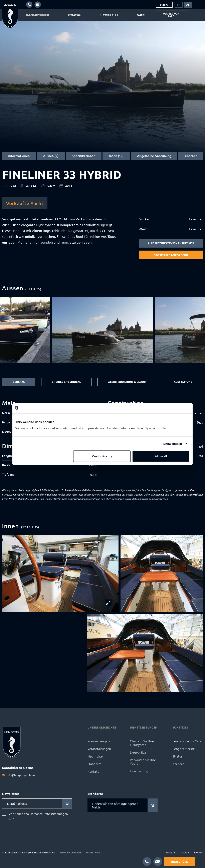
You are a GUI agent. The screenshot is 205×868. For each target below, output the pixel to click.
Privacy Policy (93, 853)
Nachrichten (96, 757)
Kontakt (93, 772)
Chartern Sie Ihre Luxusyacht (142, 743)
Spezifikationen (84, 156)
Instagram (171, 853)
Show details (173, 443)
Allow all (161, 456)
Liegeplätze (138, 753)
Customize (102, 456)
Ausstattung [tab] (183, 382)
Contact (191, 156)
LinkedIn (185, 853)
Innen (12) (116, 156)
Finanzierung (139, 771)
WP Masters (48, 853)
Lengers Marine (184, 749)
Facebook (198, 853)
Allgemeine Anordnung (154, 156)
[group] (103, 330)
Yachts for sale (171, 15)
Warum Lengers (99, 741)
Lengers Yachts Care (187, 741)
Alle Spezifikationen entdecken (171, 243)
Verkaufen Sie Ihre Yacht (143, 762)
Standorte (94, 764)
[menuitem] (179, 5)
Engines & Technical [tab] (65, 382)
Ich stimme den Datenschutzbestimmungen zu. (38, 816)
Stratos (178, 757)
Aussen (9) (51, 156)
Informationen (19, 156)
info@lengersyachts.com (22, 775)
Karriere (178, 764)
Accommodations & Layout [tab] (127, 382)
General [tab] (18, 382)
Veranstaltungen (99, 749)
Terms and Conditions (71, 853)
